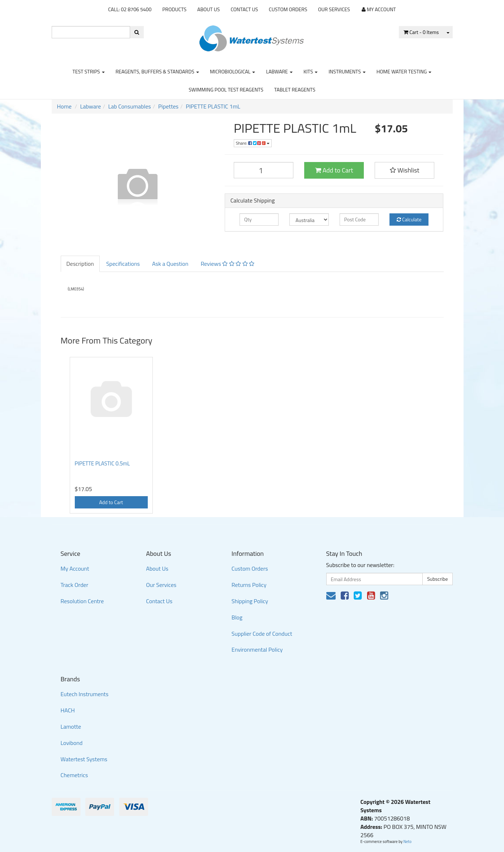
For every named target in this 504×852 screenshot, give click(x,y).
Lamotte (71, 727)
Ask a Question (170, 264)
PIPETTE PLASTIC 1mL (213, 106)
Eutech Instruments (85, 694)
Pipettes (168, 106)
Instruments (347, 71)
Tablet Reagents (295, 90)
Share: (253, 143)
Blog (237, 617)
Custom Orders (288, 9)
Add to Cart (334, 170)
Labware (279, 71)
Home (64, 106)
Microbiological (232, 71)
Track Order (75, 585)
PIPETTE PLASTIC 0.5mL (102, 463)
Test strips (89, 71)
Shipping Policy (250, 601)
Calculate (409, 219)
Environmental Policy (257, 649)
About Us (208, 9)
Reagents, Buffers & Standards (157, 71)
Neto (407, 842)
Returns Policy (249, 585)
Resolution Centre (82, 601)
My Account (75, 568)
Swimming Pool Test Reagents (226, 90)
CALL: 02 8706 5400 (130, 9)
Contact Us (244, 9)
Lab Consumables (130, 106)
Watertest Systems (84, 759)
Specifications (123, 264)
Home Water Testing (404, 71)
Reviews (227, 264)
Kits (311, 71)
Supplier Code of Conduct (262, 634)
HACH (68, 710)
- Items (421, 32)
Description (80, 264)
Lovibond (72, 743)
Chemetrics (74, 775)
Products (174, 9)
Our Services (334, 9)
